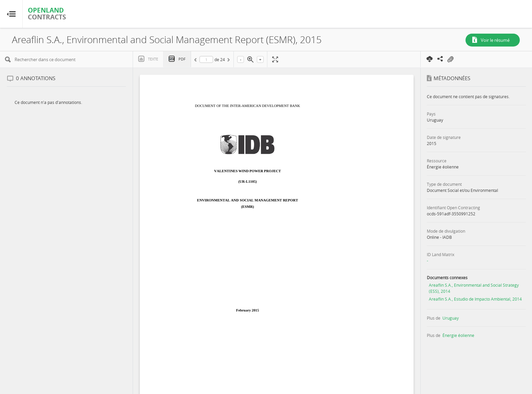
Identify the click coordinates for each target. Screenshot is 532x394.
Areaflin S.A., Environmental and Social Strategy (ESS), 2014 (474, 288)
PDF (182, 59)
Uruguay (451, 318)
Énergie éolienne (458, 335)
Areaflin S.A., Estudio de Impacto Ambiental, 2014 (475, 299)
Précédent (196, 61)
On (450, 59)
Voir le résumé (495, 40)
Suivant (228, 61)
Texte (153, 59)
